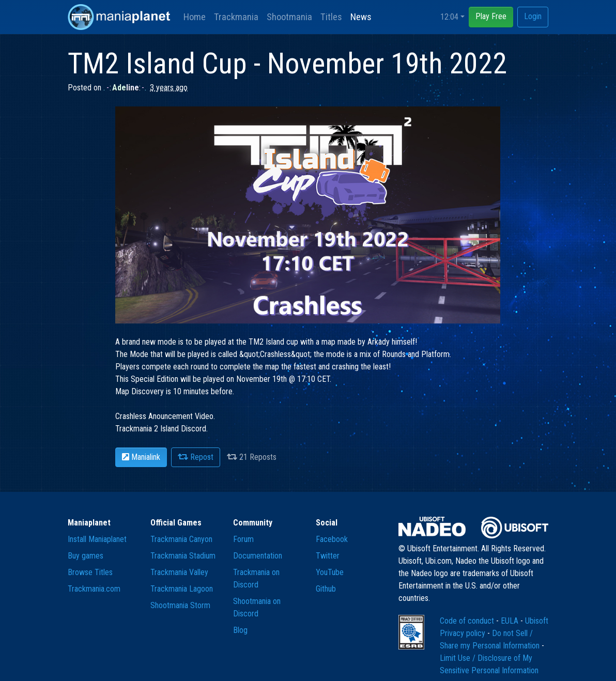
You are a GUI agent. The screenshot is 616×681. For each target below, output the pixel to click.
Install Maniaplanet (97, 539)
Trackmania (236, 17)
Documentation (258, 556)
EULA (511, 621)
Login (533, 16)
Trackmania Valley (179, 572)
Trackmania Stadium (183, 556)
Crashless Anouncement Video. (165, 416)
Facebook (332, 539)
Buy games (86, 556)
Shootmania (289, 17)
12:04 (449, 17)
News (361, 17)
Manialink (141, 457)
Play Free (491, 16)
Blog (240, 630)
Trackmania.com (94, 589)
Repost (196, 457)
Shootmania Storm (180, 605)
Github (326, 589)
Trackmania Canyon (181, 539)
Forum (243, 539)
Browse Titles (90, 572)
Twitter (328, 556)
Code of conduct (468, 621)
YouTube (330, 572)
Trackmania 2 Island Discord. (161, 429)
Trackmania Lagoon (182, 589)
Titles (331, 17)
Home (195, 17)
